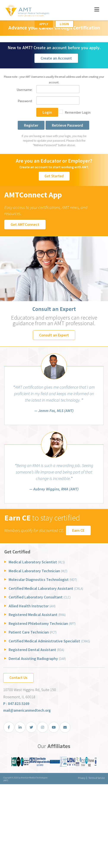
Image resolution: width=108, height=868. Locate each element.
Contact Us (18, 678)
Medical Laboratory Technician (38, 571)
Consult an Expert (54, 335)
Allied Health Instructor (32, 606)
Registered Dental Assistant (36, 650)
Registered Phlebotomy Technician (42, 623)
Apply (44, 24)
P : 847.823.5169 (16, 704)
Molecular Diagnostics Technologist (43, 579)
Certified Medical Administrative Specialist (49, 641)
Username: (25, 90)
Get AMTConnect (25, 224)
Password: (25, 101)
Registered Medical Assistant (37, 615)
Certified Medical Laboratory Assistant (46, 588)
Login (64, 24)
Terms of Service (97, 778)
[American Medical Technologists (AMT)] (27, 11)
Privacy (82, 778)
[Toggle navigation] (97, 9)
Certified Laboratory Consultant (40, 597)
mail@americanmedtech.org (27, 710)
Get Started (54, 176)
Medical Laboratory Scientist (37, 562)
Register (31, 125)
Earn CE (78, 530)
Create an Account (56, 58)
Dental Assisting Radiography (37, 659)
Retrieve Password (67, 125)
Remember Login (78, 112)
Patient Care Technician (33, 632)
